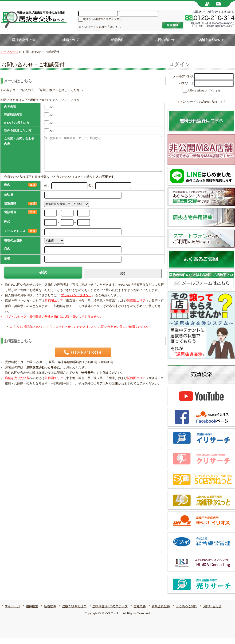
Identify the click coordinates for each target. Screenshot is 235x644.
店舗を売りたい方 (211, 40)
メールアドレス (183, 76)
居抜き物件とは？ (74, 613)
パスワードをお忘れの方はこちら (204, 108)
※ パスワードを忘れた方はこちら (100, 27)
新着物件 (117, 40)
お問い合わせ (164, 40)
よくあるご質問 (186, 613)
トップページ (9, 52)
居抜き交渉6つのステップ (110, 613)
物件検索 (32, 613)
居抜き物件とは (23, 40)
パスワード (186, 83)
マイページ (12, 613)
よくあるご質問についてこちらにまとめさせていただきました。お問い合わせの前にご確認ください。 (80, 327)
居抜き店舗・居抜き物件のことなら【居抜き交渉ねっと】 (33, 19)
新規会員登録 (161, 613)
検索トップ (70, 40)
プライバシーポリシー (76, 295)
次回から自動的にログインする (103, 20)
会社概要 (140, 613)
